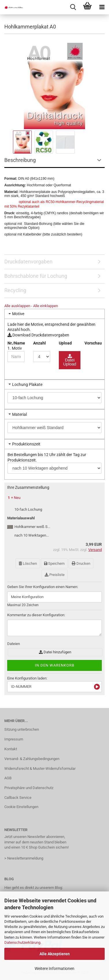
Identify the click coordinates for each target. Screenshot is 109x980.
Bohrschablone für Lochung (36, 276)
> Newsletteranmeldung (24, 858)
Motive (18, 314)
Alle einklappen (46, 306)
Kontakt (11, 749)
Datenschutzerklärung (22, 942)
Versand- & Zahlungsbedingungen (32, 759)
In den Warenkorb (55, 665)
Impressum (14, 739)
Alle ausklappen (17, 306)
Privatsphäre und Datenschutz (29, 788)
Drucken (81, 563)
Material (19, 414)
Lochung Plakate (27, 384)
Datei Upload (70, 362)
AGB (8, 778)
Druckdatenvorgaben (28, 262)
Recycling (15, 290)
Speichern (54, 563)
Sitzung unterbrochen (22, 729)
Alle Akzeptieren (55, 954)
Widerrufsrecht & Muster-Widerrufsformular (40, 769)
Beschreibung (20, 160)
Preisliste (55, 575)
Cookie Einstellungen (21, 807)
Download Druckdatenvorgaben (38, 335)
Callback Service (18, 798)
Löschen (28, 563)
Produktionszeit (26, 444)
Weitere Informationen (54, 968)
